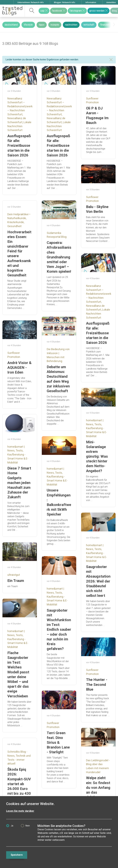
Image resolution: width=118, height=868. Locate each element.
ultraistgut (14, 575)
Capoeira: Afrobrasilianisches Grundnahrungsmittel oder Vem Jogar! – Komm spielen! (59, 257)
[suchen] (32, 11)
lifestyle (28, 25)
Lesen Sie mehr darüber (20, 811)
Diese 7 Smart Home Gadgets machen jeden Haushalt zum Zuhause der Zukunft (19, 483)
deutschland (11, 25)
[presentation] (114, 25)
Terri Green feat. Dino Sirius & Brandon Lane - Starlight (58, 743)
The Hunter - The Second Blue (97, 684)
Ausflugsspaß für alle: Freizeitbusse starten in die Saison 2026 (19, 146)
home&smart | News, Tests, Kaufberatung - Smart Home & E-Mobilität (96, 428)
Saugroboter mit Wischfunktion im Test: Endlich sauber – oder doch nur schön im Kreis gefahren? (59, 630)
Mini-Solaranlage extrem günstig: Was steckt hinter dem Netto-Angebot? (97, 456)
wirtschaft (89, 25)
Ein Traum (16, 581)
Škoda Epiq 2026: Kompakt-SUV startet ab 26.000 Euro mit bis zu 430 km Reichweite (20, 784)
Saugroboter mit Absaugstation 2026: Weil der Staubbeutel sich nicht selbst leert (98, 581)
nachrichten (71, 25)
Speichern (17, 855)
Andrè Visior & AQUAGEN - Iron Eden (19, 368)
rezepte (55, 25)
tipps (42, 25)
